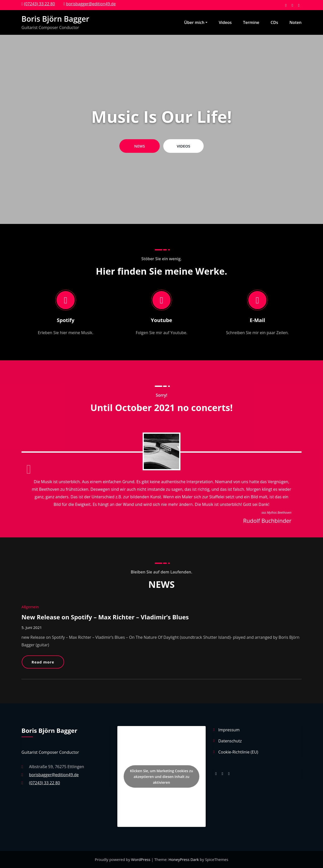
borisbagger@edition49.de (91, 4)
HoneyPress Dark (184, 859)
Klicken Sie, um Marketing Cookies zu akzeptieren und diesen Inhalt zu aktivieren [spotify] (161, 776)
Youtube (161, 320)
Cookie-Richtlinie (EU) (238, 752)
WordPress (141, 859)
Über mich (196, 22)
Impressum (229, 730)
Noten (295, 22)
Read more (43, 662)
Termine (251, 22)
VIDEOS (183, 146)
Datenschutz (230, 741)
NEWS (140, 146)
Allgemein (30, 607)
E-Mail (258, 320)
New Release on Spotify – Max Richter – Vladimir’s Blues (105, 617)
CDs (274, 22)
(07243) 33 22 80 (39, 4)
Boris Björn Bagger (55, 19)
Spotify (66, 320)
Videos (225, 22)
